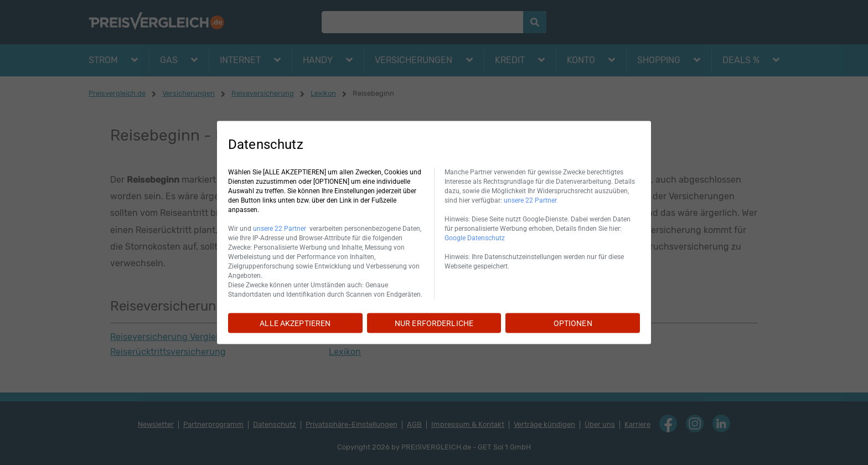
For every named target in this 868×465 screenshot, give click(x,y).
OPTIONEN (573, 323)
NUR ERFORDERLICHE (434, 323)
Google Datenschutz (475, 238)
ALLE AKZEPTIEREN (295, 323)
